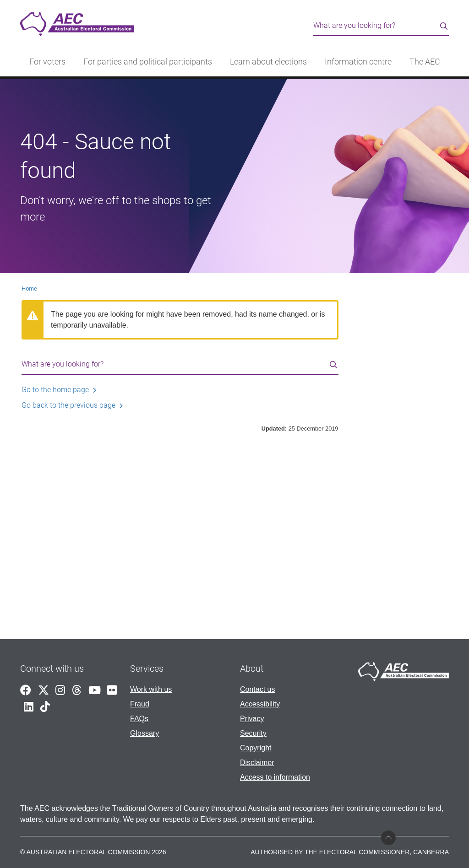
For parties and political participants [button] (148, 62)
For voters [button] (47, 62)
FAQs (139, 719)
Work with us (151, 689)
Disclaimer (257, 763)
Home (29, 288)
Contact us (257, 689)
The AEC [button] (425, 62)
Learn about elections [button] (268, 62)
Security (253, 733)
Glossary (145, 733)
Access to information (275, 777)
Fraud (140, 704)
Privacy (252, 719)
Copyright (256, 748)
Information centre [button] (358, 62)
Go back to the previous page (68, 405)
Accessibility (260, 704)
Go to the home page (55, 390)
